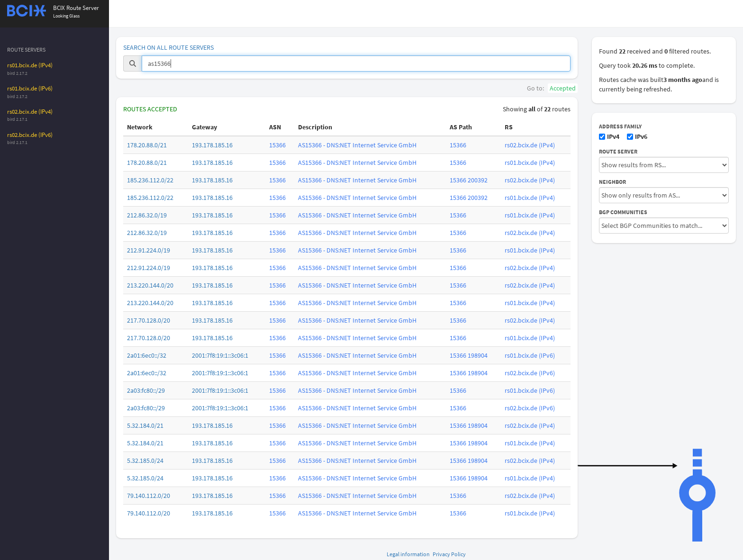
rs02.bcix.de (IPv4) (30, 112)
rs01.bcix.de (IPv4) (30, 65)
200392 (478, 180)
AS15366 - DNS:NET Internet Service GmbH (357, 145)
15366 (277, 145)
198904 (478, 355)
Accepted (563, 88)
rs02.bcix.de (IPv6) (30, 135)
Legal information (408, 554)
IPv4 (609, 136)
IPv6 (637, 136)
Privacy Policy (449, 554)
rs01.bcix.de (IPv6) (30, 88)
